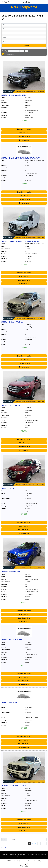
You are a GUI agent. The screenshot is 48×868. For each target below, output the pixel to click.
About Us (21, 856)
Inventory (9, 854)
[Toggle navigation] (44, 2)
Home (3, 854)
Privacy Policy (38, 861)
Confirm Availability (24, 129)
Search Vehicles (24, 45)
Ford (5, 848)
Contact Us (28, 856)
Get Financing (24, 133)
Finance (31, 854)
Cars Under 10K (24, 854)
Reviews (44, 854)
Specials (15, 854)
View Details (24, 140)
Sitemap (31, 861)
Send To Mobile (24, 136)
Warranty (38, 854)
